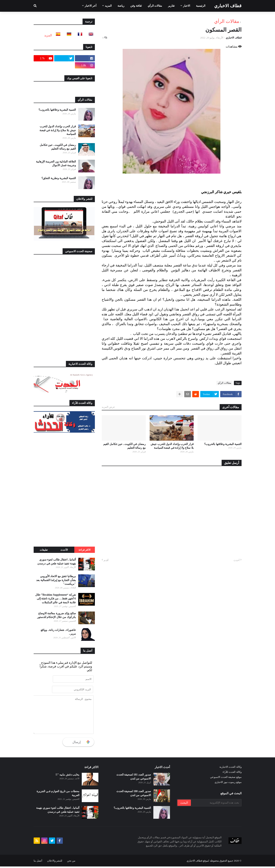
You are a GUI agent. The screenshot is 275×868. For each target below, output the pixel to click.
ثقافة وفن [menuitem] (136, 6)
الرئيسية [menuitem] (201, 6)
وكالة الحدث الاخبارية (231, 769)
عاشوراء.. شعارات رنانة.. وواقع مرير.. (58, 632)
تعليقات (44, 550)
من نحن (71, 862)
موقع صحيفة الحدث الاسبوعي (226, 779)
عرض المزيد (108, 407)
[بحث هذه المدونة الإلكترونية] (216, 804)
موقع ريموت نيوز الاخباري (228, 784)
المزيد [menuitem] (108, 6)
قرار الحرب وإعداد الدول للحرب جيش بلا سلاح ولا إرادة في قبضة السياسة (172, 446)
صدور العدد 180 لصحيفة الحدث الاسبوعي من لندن (134, 795)
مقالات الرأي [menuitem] (155, 6)
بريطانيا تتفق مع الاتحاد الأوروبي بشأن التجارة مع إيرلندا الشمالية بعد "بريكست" (56, 580)
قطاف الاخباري (228, 6)
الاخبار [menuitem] (187, 6)
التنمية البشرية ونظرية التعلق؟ (59, 178)
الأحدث (64, 550)
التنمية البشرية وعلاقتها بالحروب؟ (223, 444)
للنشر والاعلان (55, 862)
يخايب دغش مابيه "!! (67, 776)
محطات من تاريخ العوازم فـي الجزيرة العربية (58, 795)
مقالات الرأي (227, 21)
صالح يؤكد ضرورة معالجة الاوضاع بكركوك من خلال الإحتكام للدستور (57, 615)
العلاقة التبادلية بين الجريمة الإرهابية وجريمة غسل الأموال (56, 164)
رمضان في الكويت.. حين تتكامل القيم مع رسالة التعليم (124, 446)
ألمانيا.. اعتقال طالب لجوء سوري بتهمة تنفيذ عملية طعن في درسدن (57, 562)
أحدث (237, 560)
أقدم (106, 560)
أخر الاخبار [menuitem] (91, 6)
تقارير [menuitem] (171, 6)
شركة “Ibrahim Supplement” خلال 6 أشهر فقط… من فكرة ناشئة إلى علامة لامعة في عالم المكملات (56, 599)
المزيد (48, 35)
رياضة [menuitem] (121, 6)
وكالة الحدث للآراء (232, 774)
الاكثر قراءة (85, 550)
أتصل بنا (38, 862)
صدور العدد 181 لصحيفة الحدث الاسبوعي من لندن (134, 778)
